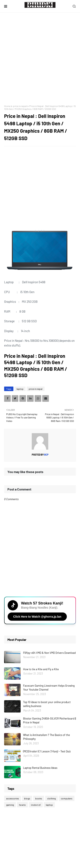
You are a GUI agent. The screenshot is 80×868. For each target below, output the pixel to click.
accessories (13, 798)
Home (7, 106)
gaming (10, 805)
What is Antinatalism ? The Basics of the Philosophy (46, 737)
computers (67, 798)
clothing (51, 798)
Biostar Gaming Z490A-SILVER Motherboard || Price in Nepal (49, 721)
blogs (27, 798)
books (39, 798)
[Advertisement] (40, 59)
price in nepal (20, 106)
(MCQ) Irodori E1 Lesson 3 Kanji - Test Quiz (47, 751)
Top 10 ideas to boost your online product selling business (47, 704)
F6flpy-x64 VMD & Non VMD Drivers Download (49, 653)
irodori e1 (36, 805)
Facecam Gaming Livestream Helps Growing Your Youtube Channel (49, 688)
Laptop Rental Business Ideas (40, 768)
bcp (46, 455)
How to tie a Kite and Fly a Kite (41, 669)
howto (22, 805)
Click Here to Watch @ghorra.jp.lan (37, 617)
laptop (20, 389)
